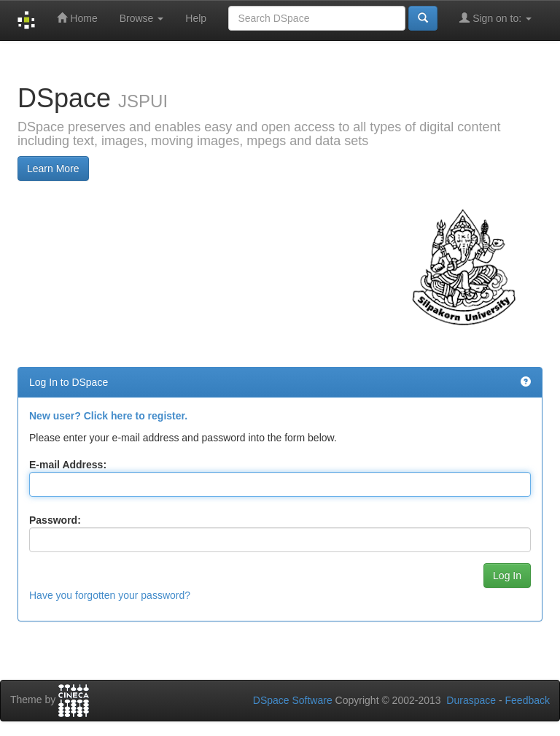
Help (196, 18)
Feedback (528, 700)
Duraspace (471, 700)
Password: (55, 520)
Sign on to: (495, 18)
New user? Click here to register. (108, 416)
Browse (142, 18)
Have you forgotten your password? (110, 595)
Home (77, 18)
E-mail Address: (68, 465)
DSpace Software (293, 700)
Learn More (53, 168)
